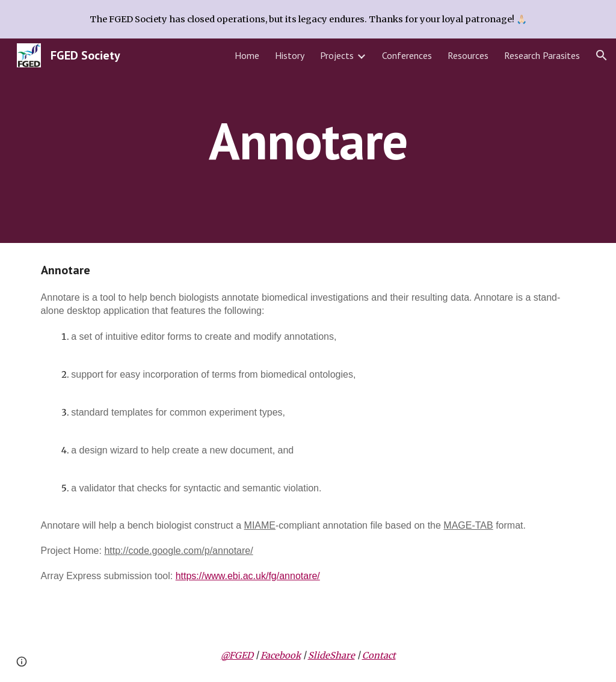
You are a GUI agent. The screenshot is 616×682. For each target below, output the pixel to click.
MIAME (260, 525)
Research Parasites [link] (542, 55)
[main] (308, 140)
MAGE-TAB (468, 525)
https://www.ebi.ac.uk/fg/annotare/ (248, 576)
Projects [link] (337, 55)
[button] (602, 55)
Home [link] (247, 55)
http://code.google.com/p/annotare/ (178, 551)
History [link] (290, 55)
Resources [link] (468, 55)
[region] (308, 19)
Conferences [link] (407, 55)
